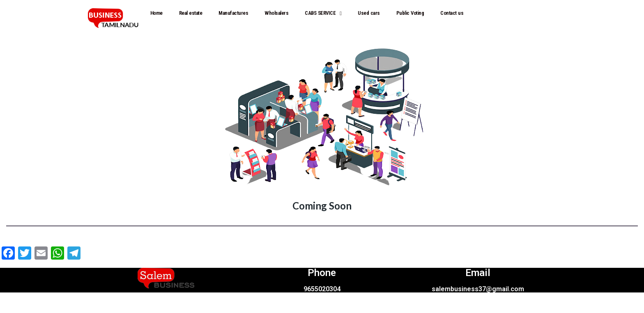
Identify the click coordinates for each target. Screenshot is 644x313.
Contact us (452, 13)
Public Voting (410, 13)
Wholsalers (276, 13)
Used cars (369, 13)
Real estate (191, 13)
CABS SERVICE (323, 13)
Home (156, 13)
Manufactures (233, 13)
